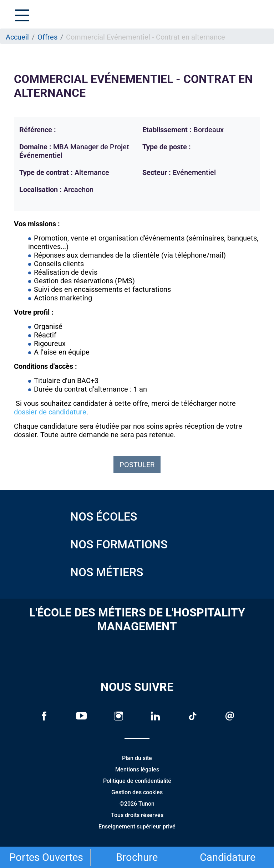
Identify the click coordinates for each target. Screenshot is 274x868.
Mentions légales (137, 769)
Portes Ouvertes (46, 857)
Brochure (137, 857)
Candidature (228, 857)
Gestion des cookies (137, 792)
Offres (47, 37)
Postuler (137, 465)
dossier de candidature (50, 412)
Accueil (17, 37)
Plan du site (137, 758)
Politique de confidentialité (137, 781)
